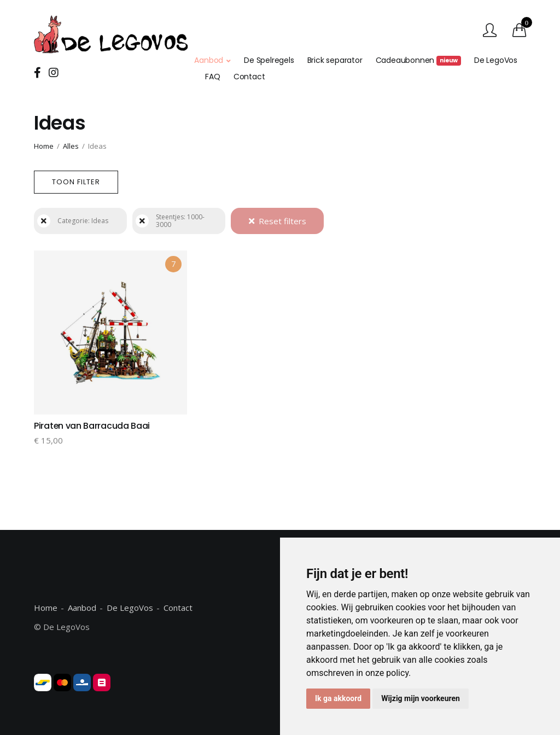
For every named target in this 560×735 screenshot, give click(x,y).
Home (44, 146)
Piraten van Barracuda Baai (92, 426)
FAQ (212, 77)
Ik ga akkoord (338, 698)
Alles (71, 146)
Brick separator (335, 60)
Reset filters (278, 221)
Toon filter (76, 182)
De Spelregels (269, 60)
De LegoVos (496, 60)
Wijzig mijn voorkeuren (421, 698)
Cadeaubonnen (418, 60)
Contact (249, 77)
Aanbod (209, 60)
